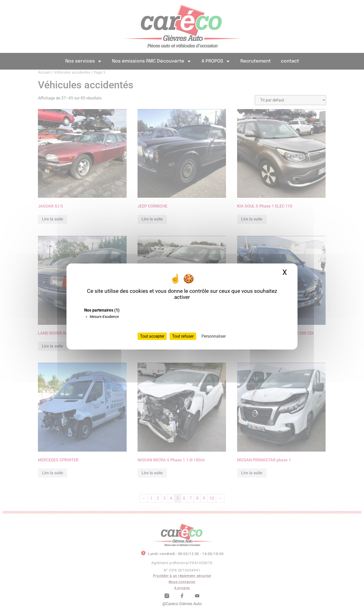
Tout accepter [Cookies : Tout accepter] (152, 336)
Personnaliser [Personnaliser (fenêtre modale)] (214, 336)
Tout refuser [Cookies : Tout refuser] (183, 336)
